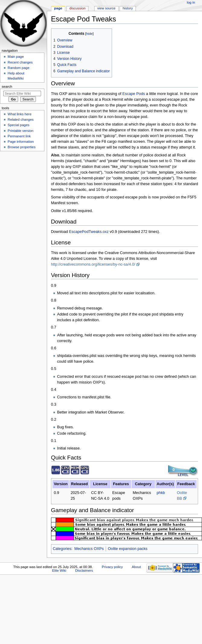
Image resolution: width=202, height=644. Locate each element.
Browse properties (21, 147)
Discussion (77, 8)
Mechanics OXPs (89, 549)
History (128, 8)
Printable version (20, 131)
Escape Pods (134, 94)
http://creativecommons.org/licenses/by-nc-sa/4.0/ (93, 264)
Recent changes (20, 62)
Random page (18, 68)
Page (58, 8)
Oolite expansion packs (128, 549)
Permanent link (19, 136)
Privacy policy (112, 567)
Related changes (21, 119)
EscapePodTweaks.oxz (89, 232)
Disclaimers (84, 570)
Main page (16, 57)
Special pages (18, 125)
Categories (62, 549)
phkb (161, 493)
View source (106, 8)
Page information (21, 142)
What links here (19, 114)
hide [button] (89, 34)
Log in (191, 2)
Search (7, 87)
